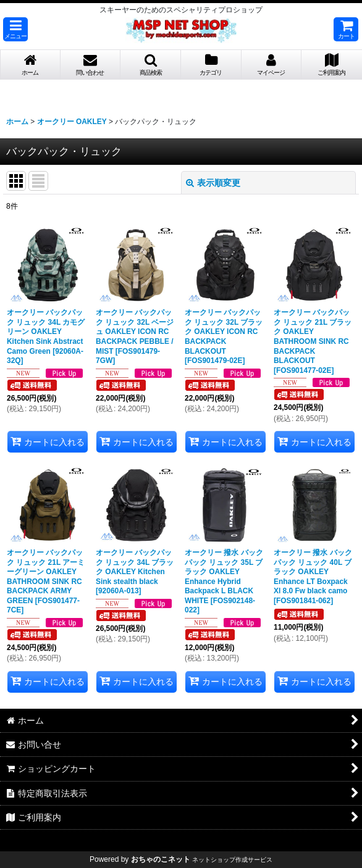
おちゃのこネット (161, 859)
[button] (15, 29)
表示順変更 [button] (213, 183)
